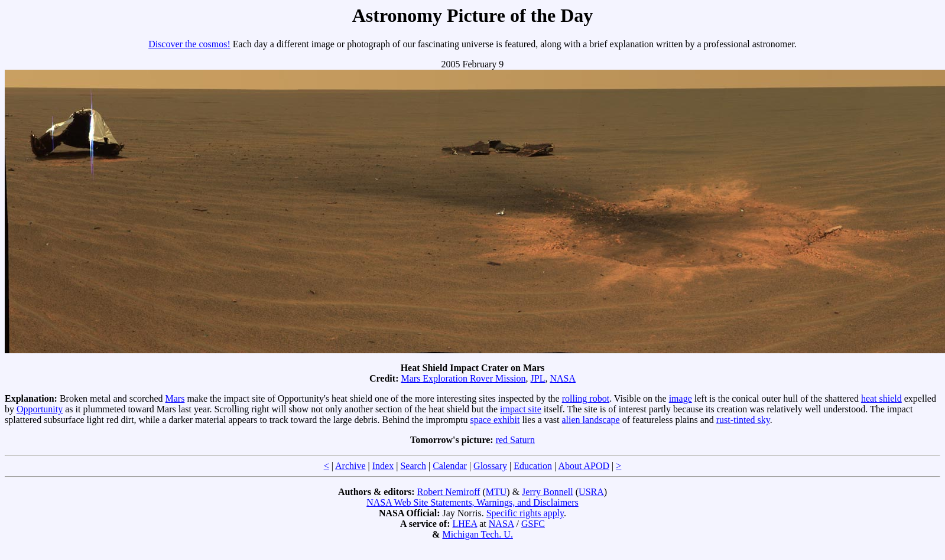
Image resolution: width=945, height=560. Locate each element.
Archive (350, 466)
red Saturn (515, 440)
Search (413, 466)
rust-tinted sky (743, 420)
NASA (563, 378)
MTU (496, 492)
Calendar (450, 466)
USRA (591, 492)
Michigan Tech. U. (477, 534)
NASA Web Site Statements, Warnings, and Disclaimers (472, 502)
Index (383, 466)
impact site (521, 409)
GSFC (533, 524)
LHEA (465, 524)
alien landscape (591, 420)
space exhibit (495, 420)
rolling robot (586, 398)
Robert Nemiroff (449, 492)
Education (533, 466)
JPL (538, 378)
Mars (175, 398)
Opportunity (40, 409)
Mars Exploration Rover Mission (463, 378)
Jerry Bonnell (548, 492)
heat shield (881, 398)
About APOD (584, 466)
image (681, 398)
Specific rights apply (525, 513)
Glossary (490, 466)
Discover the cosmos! (189, 44)
